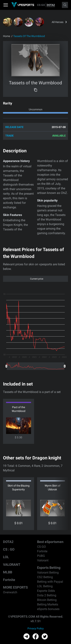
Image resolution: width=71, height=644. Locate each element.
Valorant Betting (48, 572)
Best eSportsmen (50, 542)
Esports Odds (46, 591)
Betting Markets (48, 604)
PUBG (41, 556)
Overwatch (10, 592)
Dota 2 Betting (47, 595)
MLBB (8, 572)
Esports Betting (49, 568)
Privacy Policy (36, 628)
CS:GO (41, 5)
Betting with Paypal (50, 582)
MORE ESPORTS (15, 587)
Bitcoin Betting (47, 600)
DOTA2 (51, 5)
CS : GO (9, 549)
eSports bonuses (48, 609)
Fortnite (9, 580)
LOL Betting (45, 586)
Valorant (43, 560)
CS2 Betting (45, 577)
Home (7, 36)
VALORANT (12, 565)
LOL (6, 557)
